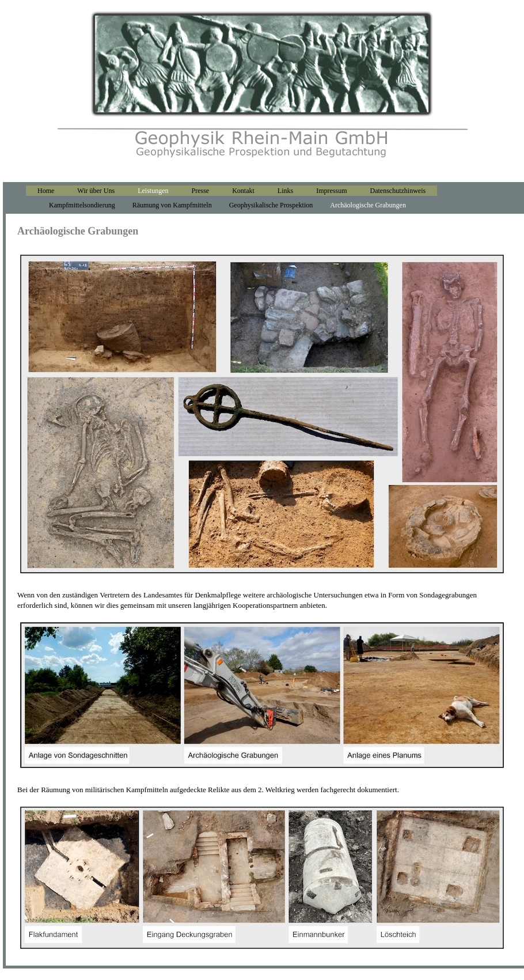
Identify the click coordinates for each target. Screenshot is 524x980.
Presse (201, 191)
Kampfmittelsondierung (82, 205)
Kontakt (243, 191)
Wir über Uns (96, 191)
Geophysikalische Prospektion (271, 205)
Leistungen (153, 191)
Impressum (331, 191)
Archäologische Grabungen (368, 205)
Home (46, 191)
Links (285, 191)
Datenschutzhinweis (398, 191)
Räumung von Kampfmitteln (172, 205)
